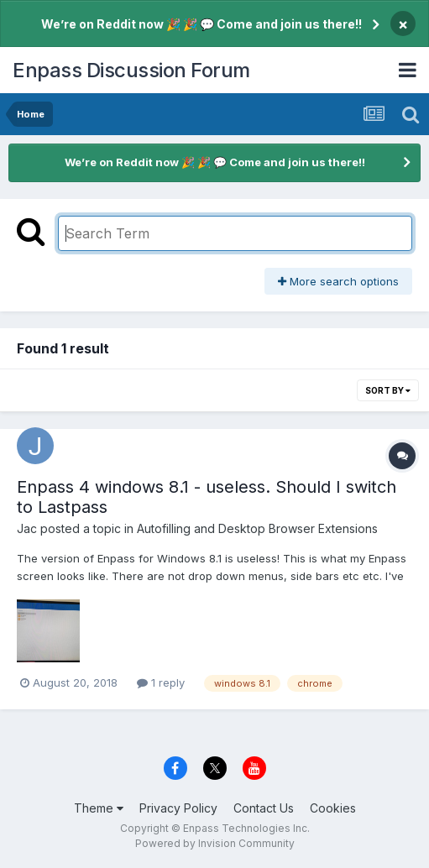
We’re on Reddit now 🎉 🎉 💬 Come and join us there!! (201, 24)
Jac (27, 528)
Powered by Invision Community (215, 843)
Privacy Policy (178, 808)
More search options (338, 281)
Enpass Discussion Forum (131, 70)
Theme (99, 808)
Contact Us (264, 808)
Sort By (388, 390)
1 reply (161, 682)
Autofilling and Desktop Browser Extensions (257, 528)
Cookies (333, 808)
